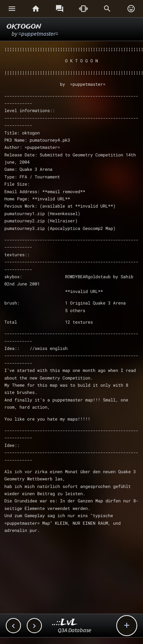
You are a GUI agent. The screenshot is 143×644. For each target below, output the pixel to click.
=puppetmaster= (38, 34)
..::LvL (65, 623)
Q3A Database (75, 630)
